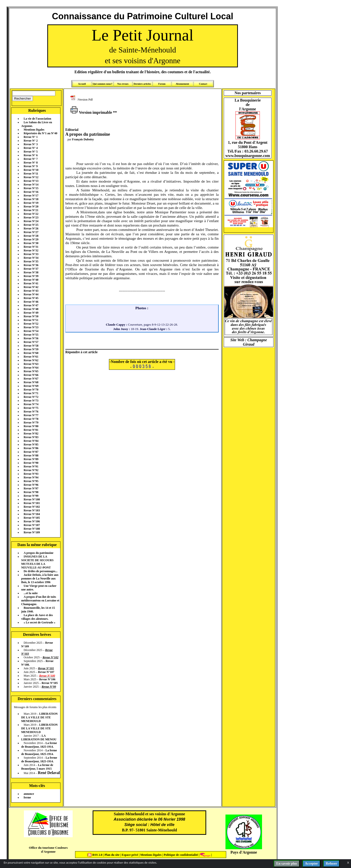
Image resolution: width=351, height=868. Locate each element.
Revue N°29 (31, 239)
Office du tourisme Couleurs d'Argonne (48, 850)
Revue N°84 (31, 441)
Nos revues (123, 84)
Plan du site (112, 855)
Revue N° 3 (31, 144)
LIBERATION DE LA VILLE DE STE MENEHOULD (39, 717)
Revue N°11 (31, 174)
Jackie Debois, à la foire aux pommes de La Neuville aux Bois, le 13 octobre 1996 (40, 579)
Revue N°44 (31, 294)
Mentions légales (34, 130)
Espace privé (129, 855)
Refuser (331, 863)
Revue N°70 (31, 390)
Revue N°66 (31, 375)
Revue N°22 (31, 214)
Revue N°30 (31, 243)
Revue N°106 (32, 521)
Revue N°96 (31, 485)
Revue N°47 (31, 305)
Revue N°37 (31, 269)
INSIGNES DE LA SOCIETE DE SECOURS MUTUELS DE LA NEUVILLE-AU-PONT (37, 562)
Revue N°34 (31, 258)
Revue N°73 (31, 401)
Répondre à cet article (81, 352)
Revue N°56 (31, 338)
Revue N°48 (31, 309)
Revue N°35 (31, 261)
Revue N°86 (31, 448)
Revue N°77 (31, 415)
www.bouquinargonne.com (248, 156)
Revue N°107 (32, 525)
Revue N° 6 (31, 155)
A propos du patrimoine (39, 553)
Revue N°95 (31, 481)
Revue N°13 (31, 181)
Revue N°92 (31, 470)
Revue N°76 (31, 412)
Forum (162, 84)
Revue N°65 (31, 371)
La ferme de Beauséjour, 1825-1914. (39, 745)
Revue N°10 (31, 170)
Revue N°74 (31, 404)
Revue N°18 (31, 199)
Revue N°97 (31, 488)
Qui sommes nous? (102, 84)
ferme (27, 797)
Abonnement (182, 84)
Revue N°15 (31, 188)
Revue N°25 (31, 225)
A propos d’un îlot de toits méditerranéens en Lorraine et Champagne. (40, 600)
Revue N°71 (31, 393)
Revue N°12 (31, 177)
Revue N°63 (31, 364)
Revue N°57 (31, 342)
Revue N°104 (32, 514)
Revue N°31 (31, 247)
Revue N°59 (31, 349)
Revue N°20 (31, 207)
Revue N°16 (31, 192)
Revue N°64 (31, 368)
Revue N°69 (31, 386)
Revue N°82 (31, 434)
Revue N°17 (31, 196)
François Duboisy (83, 139)
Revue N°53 (31, 327)
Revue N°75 (31, 408)
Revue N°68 (31, 382)
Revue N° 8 (31, 163)
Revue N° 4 (31, 148)
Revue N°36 (31, 265)
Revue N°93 (31, 474)
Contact (203, 84)
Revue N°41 (31, 283)
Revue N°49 (31, 313)
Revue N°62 (31, 360)
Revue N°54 (31, 331)
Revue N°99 (31, 496)
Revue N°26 (31, 228)
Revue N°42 (31, 287)
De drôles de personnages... (41, 571)
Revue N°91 (31, 466)
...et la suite (31, 593)
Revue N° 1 (31, 137)
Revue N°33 (31, 254)
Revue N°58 (31, 346)
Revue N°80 (31, 426)
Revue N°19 (31, 203)
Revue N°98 (31, 492)
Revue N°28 (31, 236)
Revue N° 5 (31, 152)
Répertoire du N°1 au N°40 (40, 133)
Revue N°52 (31, 324)
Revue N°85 (31, 444)
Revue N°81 (31, 430)
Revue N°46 (31, 302)
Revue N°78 (31, 419)
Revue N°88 (31, 455)
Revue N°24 (31, 221)
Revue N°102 (32, 507)
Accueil (82, 84)
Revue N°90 (31, 463)
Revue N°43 (31, 291)
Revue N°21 (31, 210)
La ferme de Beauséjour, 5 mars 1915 (37, 767)
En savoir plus (287, 863)
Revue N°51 (31, 320)
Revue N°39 (31, 276)
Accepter (312, 863)
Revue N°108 (32, 529)
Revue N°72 (31, 397)
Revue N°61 (31, 357)
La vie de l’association (37, 119)
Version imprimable (91, 112)
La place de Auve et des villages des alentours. (37, 617)
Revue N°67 (31, 379)
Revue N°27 (31, 232)
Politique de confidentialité (180, 855)
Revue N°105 (32, 518)
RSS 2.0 (95, 855)
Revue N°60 (31, 353)
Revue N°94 (31, 477)
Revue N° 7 (31, 159)
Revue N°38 (31, 272)
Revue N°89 (31, 459)
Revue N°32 (31, 250)
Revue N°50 (31, 316)
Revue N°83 (31, 437)
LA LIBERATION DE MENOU (39, 738)
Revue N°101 (32, 503)
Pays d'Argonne (244, 852)
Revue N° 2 (31, 141)
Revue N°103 (32, 510)
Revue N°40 (31, 280)
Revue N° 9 (31, 166)
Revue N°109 (32, 532)
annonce (29, 794)
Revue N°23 (31, 217)
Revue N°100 (32, 499)
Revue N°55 (31, 335)
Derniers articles (142, 84)
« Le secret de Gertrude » (39, 622)
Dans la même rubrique (37, 545)
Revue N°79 (31, 423)
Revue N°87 (31, 452)
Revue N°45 (31, 298)
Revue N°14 (31, 185)
